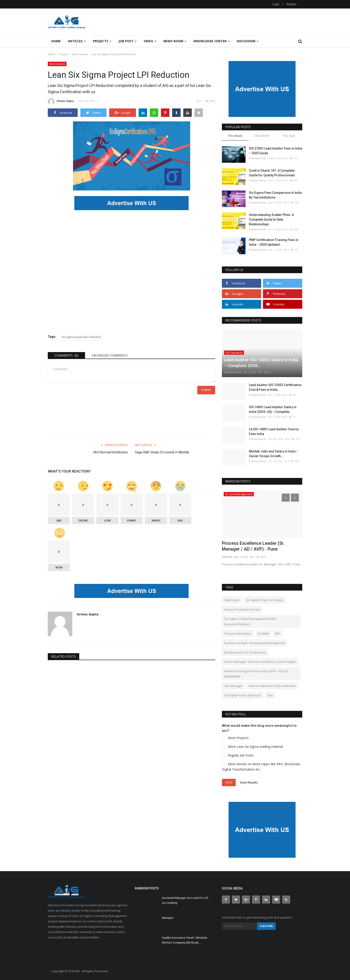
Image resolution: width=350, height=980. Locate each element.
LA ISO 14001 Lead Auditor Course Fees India (274, 432)
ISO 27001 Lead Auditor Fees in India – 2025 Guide (276, 151)
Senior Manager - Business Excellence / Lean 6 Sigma (260, 662)
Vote (229, 782)
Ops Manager (233, 686)
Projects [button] (102, 41)
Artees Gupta (61, 102)
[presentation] (286, 498)
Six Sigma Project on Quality (265, 600)
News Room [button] (175, 41)
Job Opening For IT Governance (245, 652)
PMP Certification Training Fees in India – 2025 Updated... (274, 242)
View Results (249, 782)
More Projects (238, 738)
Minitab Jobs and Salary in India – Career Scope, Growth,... (274, 454)
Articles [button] (77, 41)
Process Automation (238, 634)
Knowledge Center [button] (212, 41)
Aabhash (227, 557)
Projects (64, 54)
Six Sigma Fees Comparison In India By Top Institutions (275, 195)
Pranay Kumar (258, 158)
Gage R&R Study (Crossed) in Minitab (162, 452)
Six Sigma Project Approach (243, 695)
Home (56, 41)
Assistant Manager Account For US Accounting (185, 900)
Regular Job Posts (241, 755)
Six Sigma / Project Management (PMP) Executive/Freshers (250, 621)
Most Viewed (80, 54)
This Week (235, 136)
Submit (206, 390)
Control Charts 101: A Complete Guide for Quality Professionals (272, 173)
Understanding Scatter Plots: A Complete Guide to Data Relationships (271, 220)
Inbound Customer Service (242, 609)
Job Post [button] (128, 41)
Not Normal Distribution (111, 452)
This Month (262, 136)
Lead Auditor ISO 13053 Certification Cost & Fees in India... (275, 387)
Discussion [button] (248, 41)
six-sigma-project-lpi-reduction (81, 337)
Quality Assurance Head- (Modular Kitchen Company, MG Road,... (185, 940)
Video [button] (150, 41)
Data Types (232, 600)
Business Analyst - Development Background (254, 643)
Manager (168, 918)
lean (270, 695)
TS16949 (263, 634)
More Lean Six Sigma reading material (255, 747)
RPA (278, 634)
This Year (289, 136)
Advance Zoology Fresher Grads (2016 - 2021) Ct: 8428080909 (256, 674)
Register (292, 4)
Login (276, 4)
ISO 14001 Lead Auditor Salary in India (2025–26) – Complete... (273, 409)
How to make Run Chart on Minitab (272, 686)
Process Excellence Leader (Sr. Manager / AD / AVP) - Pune (253, 546)
